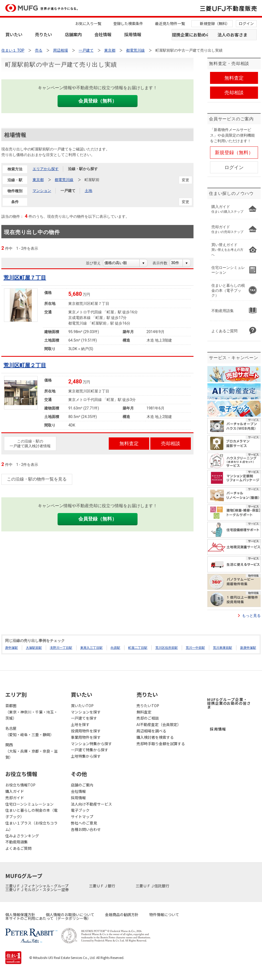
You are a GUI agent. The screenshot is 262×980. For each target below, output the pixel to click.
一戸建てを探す (84, 718)
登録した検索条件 (128, 23)
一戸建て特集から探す (90, 750)
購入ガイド (15, 791)
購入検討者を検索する (155, 737)
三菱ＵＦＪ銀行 (102, 886)
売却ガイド (15, 798)
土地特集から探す (86, 756)
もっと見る (251, 616)
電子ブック (80, 810)
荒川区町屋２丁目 (25, 365)
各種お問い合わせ (86, 829)
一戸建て (68, 191)
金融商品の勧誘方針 (122, 915)
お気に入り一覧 (88, 23)
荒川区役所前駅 (167, 648)
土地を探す (80, 724)
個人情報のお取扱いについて (70, 915)
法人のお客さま (232, 35)
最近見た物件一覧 (170, 23)
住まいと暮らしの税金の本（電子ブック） (31, 813)
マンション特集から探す (91, 744)
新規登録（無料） (215, 23)
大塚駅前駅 (34, 648)
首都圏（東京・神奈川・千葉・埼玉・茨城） (31, 712)
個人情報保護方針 (20, 915)
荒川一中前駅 (195, 648)
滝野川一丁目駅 (61, 648)
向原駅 (115, 648)
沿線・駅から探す (83, 169)
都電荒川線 (64, 180)
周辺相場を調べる (151, 731)
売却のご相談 (148, 718)
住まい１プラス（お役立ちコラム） (31, 826)
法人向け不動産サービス (91, 804)
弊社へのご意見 (84, 823)
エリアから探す (46, 169)
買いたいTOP (82, 706)
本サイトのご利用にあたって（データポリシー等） (48, 918)
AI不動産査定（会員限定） (159, 724)
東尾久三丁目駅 (91, 648)
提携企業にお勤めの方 (190, 35)
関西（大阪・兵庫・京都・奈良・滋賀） (31, 751)
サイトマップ (82, 817)
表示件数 (163, 263)
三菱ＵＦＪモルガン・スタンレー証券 (37, 889)
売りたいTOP (148, 706)
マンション (42, 191)
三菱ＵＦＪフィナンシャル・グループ (37, 886)
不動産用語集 (17, 842)
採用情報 (133, 34)
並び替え (96, 263)
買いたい (14, 34)
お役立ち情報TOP (20, 785)
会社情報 (103, 34)
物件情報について (164, 915)
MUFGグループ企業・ (229, 703)
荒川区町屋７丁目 (25, 278)
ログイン (246, 23)
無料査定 (144, 712)
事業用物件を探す (86, 737)
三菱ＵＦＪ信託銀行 (153, 886)
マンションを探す (86, 712)
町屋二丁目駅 (138, 648)
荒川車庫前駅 (223, 648)
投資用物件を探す (86, 731)
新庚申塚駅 (248, 648)
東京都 (38, 180)
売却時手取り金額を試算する (161, 744)
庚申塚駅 (11, 648)
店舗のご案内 (82, 785)
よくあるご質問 (18, 848)
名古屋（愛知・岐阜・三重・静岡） (30, 731)
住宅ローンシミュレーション (29, 804)
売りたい (43, 34)
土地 (88, 191)
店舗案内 (73, 34)
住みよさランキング (22, 836)
